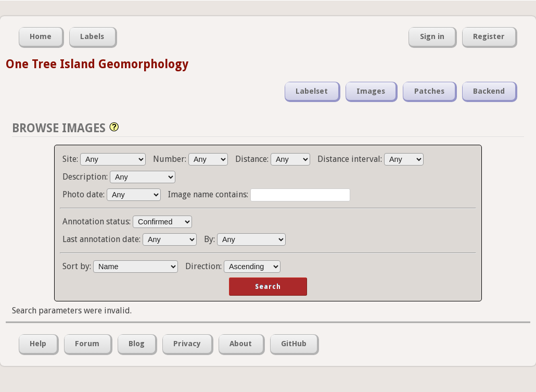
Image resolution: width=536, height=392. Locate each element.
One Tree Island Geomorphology (97, 64)
